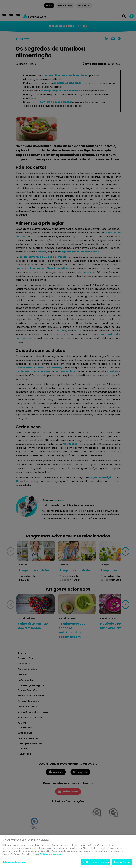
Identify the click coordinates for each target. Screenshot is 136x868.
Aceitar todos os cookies (96, 863)
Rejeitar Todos (122, 863)
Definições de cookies (14, 862)
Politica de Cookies (50, 855)
